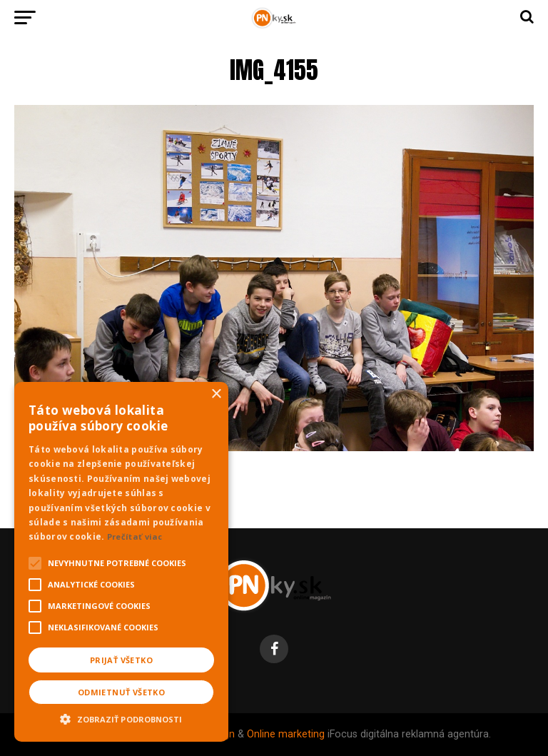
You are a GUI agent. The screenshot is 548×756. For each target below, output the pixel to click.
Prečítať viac (135, 536)
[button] (121, 717)
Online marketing (286, 734)
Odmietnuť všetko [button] (121, 692)
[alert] (121, 562)
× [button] (216, 394)
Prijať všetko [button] (121, 660)
